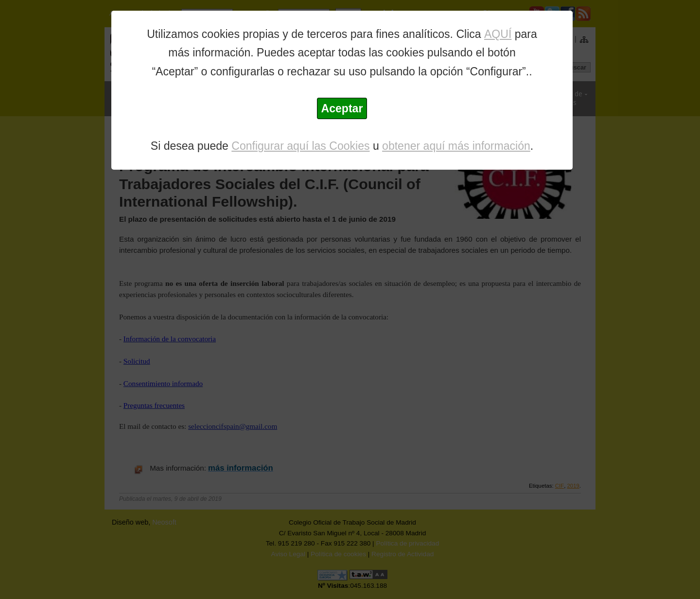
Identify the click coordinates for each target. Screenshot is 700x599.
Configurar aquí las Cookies (300, 146)
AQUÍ (498, 34)
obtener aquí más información (456, 146)
